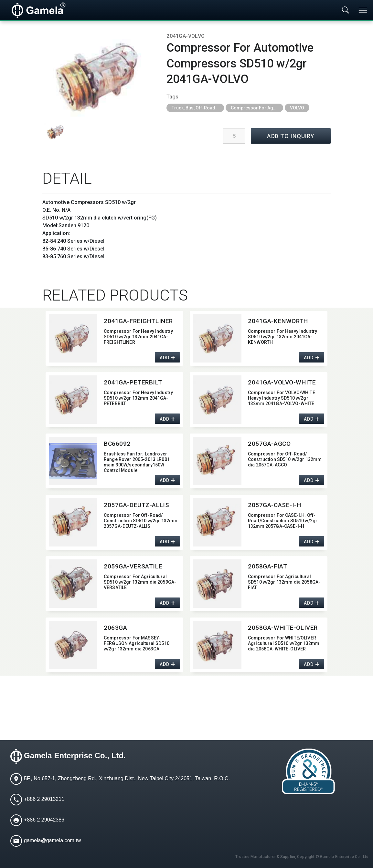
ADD (164, 358)
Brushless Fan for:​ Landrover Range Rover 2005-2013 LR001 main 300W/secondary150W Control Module (137, 461)
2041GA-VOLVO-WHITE (282, 382)
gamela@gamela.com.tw (52, 841)
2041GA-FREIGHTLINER (138, 321)
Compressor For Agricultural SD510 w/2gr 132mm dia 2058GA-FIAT (284, 582)
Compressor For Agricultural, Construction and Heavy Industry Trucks (257, 108)
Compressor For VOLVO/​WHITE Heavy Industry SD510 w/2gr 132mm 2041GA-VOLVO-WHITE (282, 398)
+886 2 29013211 (44, 799)
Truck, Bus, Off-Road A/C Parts (198, 108)
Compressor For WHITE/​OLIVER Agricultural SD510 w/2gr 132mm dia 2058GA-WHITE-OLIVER (284, 643)
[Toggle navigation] (363, 10)
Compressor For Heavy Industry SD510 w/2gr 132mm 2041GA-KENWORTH (282, 337)
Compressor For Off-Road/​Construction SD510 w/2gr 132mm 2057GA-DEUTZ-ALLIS (141, 521)
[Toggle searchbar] (346, 10)
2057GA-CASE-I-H (275, 505)
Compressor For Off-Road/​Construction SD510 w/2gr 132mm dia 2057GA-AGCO (285, 459)
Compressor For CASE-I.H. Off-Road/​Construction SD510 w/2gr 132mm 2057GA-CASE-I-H (283, 521)
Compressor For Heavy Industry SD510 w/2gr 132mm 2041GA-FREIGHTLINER (138, 337)
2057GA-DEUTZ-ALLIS (136, 505)
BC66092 (117, 444)
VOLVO (297, 108)
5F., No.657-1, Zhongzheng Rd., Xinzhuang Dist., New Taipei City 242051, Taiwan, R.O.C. (127, 779)
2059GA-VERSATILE (133, 566)
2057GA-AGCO (269, 444)
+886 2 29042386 (44, 820)
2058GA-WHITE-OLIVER (283, 628)
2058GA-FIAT (267, 566)
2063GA (115, 628)
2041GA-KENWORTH (278, 321)
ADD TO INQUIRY (291, 136)
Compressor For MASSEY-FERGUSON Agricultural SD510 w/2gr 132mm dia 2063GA (137, 643)
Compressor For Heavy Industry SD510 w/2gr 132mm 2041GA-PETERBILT (138, 398)
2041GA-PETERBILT (133, 382)
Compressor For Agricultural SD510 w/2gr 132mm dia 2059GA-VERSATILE (140, 582)
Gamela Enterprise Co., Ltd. (75, 756)
